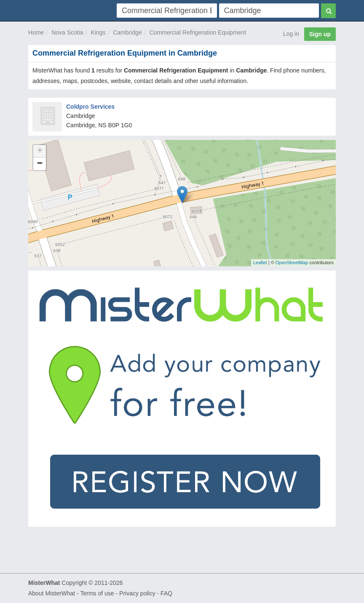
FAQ (166, 593)
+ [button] (40, 151)
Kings (98, 32)
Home (36, 32)
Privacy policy (137, 593)
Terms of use (97, 593)
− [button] (40, 164)
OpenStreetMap (292, 263)
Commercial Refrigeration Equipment (198, 32)
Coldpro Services (90, 107)
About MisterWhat (52, 593)
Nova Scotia (67, 32)
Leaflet (260, 263)
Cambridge (127, 32)
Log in (291, 34)
